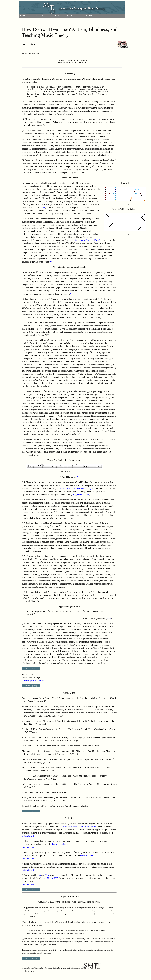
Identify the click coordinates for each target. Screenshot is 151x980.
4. (23, 864)
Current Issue (35, 16)
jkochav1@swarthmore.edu (34, 681)
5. (23, 875)
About (85, 16)
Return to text (28, 836)
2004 (47, 875)
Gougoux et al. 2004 (81, 495)
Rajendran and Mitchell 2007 (87, 240)
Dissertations (76, 16)
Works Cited (69, 693)
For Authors (59, 16)
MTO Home (24, 16)
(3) (40, 454)
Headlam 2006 (86, 855)
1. (23, 824)
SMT (91, 16)
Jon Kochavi (29, 44)
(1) (50, 261)
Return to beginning (31, 668)
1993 (38, 875)
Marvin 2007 (53, 878)
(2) (71, 293)
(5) (51, 529)
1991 (109, 619)
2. (23, 841)
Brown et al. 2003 (60, 844)
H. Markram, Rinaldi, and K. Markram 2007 (79, 827)
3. (23, 852)
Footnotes (69, 818)
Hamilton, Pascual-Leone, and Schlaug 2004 (77, 488)
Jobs (67, 16)
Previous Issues (48, 16)
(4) (77, 476)
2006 (42, 207)
